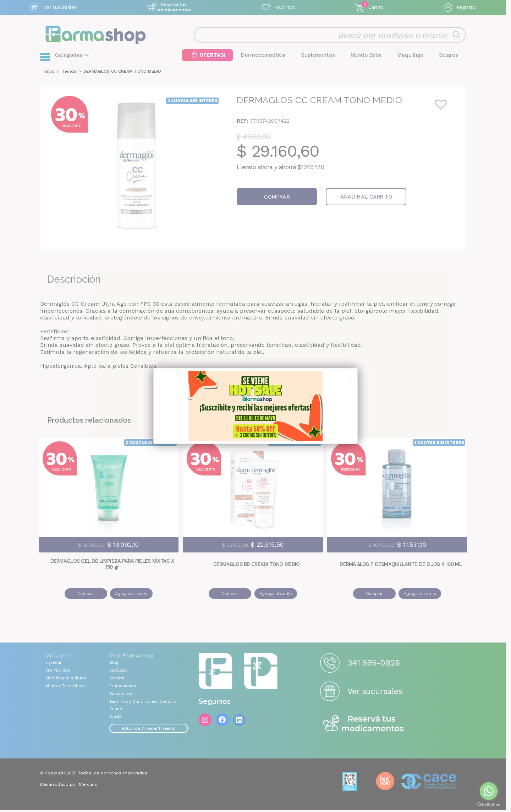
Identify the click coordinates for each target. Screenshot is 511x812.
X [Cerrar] (350, 378)
